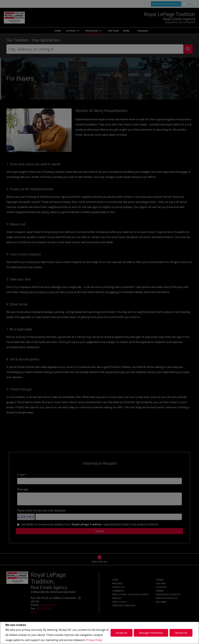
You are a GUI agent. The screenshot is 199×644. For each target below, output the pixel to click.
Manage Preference (151, 633)
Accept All (122, 633)
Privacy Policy (94, 640)
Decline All (181, 633)
